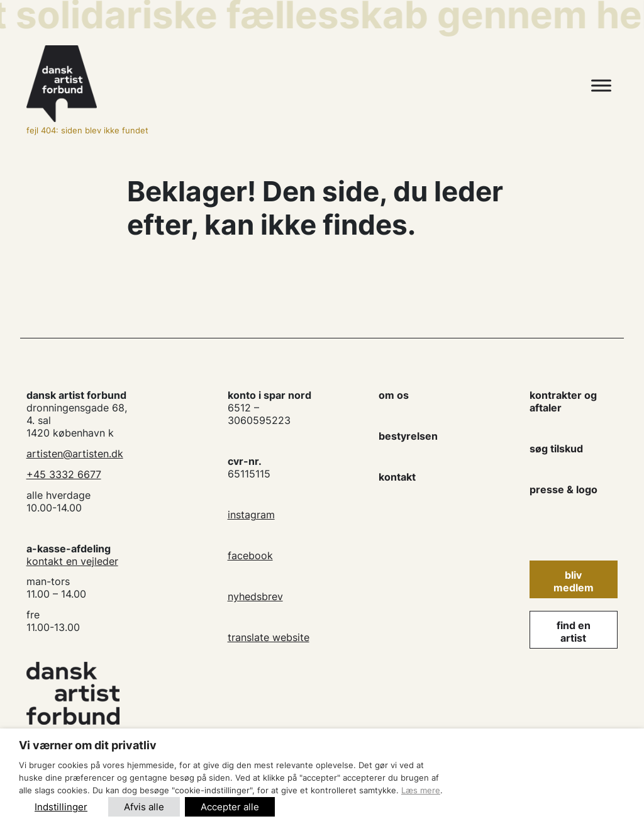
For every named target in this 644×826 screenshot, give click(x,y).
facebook (250, 555)
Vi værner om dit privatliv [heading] (88, 745)
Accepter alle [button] (230, 807)
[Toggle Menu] (601, 86)
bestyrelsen (408, 436)
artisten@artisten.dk (75, 454)
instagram (251, 515)
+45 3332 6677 (64, 474)
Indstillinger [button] (61, 807)
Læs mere (421, 790)
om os (394, 395)
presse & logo (563, 489)
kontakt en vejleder (72, 561)
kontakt (397, 477)
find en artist (574, 632)
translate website (269, 637)
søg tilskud (556, 449)
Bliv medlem (574, 581)
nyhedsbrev (255, 596)
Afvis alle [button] (144, 807)
